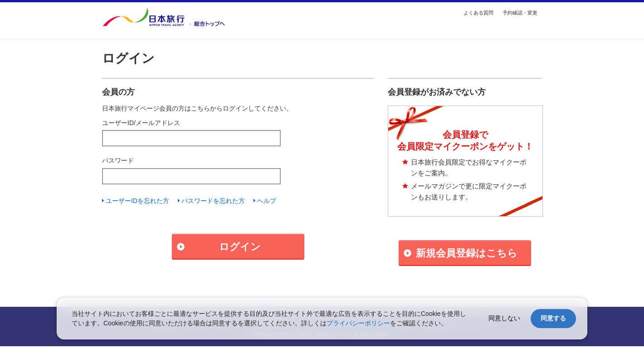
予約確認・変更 (520, 13)
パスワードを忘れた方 (213, 201)
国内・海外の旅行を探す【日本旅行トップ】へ (164, 17)
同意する (553, 318)
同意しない (504, 318)
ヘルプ (267, 201)
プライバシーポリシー (358, 323)
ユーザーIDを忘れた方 (137, 201)
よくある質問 (478, 13)
